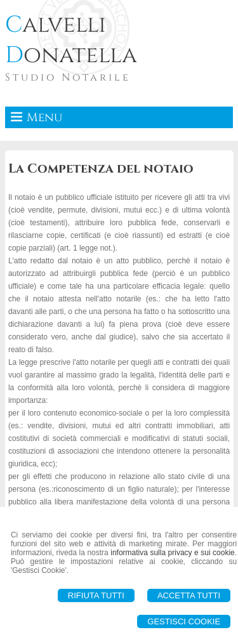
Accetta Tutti (189, 595)
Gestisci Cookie (184, 621)
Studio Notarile (68, 77)
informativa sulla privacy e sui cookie (173, 553)
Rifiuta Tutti (96, 595)
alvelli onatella (71, 40)
